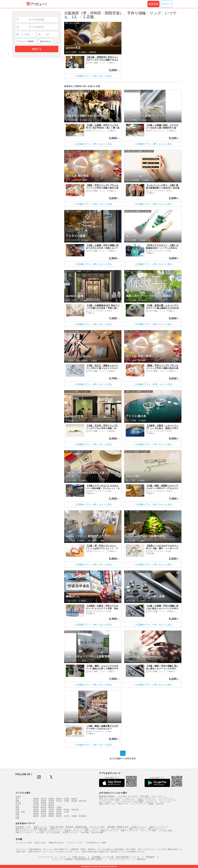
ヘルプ (62, 857)
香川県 (43, 814)
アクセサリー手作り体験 (109, 800)
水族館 (151, 804)
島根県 (43, 812)
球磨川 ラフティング (129, 831)
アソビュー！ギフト (75, 843)
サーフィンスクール (167, 800)
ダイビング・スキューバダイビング (140, 798)
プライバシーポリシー (120, 859)
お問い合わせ (79, 857)
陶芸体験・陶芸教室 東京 (118, 827)
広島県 (59, 812)
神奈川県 (83, 801)
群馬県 (43, 801)
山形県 (66, 799)
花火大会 (160, 804)
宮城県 (51, 799)
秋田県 (59, 799)
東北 (17, 799)
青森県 (36, 799)
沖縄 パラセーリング (156, 829)
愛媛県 (51, 814)
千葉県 (66, 801)
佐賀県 (43, 816)
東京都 (74, 801)
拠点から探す (40, 843)
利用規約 (150, 857)
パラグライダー (129, 800)
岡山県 (51, 812)
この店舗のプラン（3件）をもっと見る (153, 204)
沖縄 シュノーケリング (159, 827)
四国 (17, 814)
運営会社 (141, 859)
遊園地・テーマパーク (147, 800)
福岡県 (36, 816)
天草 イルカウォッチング (26, 831)
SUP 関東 (85, 832)
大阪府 (51, 810)
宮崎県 (74, 816)
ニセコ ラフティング (100, 829)
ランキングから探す (24, 843)
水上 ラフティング (119, 829)
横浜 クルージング (137, 829)
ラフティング (165, 802)
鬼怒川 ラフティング (109, 831)
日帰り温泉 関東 (56, 827)
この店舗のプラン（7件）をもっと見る (153, 444)
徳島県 (36, 814)
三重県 (59, 807)
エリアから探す (23, 793)
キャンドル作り (105, 802)
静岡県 (36, 807)
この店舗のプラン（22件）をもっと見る (93, 204)
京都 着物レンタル (23, 827)
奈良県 (66, 810)
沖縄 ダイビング (40, 827)
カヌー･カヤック (159, 796)
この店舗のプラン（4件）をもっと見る (153, 324)
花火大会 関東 (97, 832)
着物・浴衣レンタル (107, 804)
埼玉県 (59, 801)
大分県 (66, 816)
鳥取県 (36, 812)
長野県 (43, 803)
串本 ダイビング (91, 831)
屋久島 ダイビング (23, 829)
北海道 (18, 797)
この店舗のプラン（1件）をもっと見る (153, 264)
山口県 (66, 812)
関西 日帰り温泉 (40, 829)
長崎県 (51, 816)
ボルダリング (151, 802)
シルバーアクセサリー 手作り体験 (129, 802)
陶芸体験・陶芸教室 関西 (76, 827)
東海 (17, 807)
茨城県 (51, 801)
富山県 (36, 805)
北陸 (17, 805)
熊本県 (59, 816)
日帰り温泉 (144, 796)
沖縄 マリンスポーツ (24, 832)
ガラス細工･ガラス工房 (127, 796)
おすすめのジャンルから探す (113, 793)
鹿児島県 (83, 816)
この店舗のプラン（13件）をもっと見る (153, 384)
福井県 (51, 805)
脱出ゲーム (123, 804)
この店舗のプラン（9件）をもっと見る (93, 144)
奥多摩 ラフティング (73, 831)
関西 (17, 810)
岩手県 (43, 799)
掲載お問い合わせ (56, 843)
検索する (37, 49)
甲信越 (18, 803)
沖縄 (17, 818)
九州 (17, 816)
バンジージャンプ (138, 804)
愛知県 (51, 807)
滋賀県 (36, 810)
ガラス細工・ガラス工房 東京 (48, 832)
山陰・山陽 (20, 812)
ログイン (166, 4)
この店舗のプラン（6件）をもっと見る (153, 144)
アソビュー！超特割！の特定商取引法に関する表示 (77, 859)
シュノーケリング (165, 798)
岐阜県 (43, 807)
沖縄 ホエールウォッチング (51, 831)
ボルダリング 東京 (97, 827)
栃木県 (36, 801)
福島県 (74, 799)
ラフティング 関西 (148, 831)
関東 (17, 801)
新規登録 (153, 4)
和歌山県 (75, 810)
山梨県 (36, 803)
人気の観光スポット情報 (96, 843)
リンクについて (45, 857)
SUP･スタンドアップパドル (111, 798)
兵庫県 (59, 810)
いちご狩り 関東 (165, 831)
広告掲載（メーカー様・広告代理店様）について (116, 857)
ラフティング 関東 (81, 829)
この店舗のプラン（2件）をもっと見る (93, 76)
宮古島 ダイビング (70, 832)
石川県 (43, 805)
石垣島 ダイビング (139, 827)
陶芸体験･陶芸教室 (107, 796)
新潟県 (51, 803)
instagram (39, 777)
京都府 (43, 810)
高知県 (59, 814)
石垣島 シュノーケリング (60, 829)
